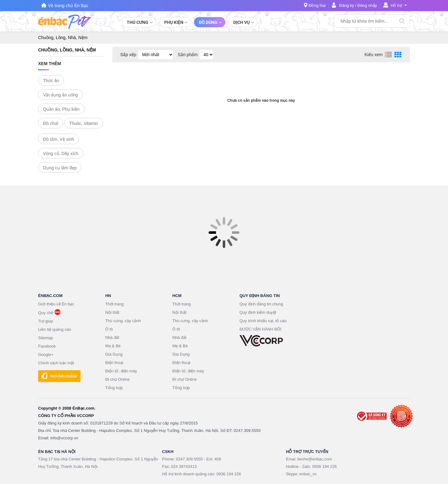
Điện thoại (114, 363)
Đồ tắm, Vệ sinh (59, 139)
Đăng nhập (367, 5)
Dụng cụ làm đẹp (60, 168)
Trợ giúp (46, 321)
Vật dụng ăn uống (60, 95)
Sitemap (46, 338)
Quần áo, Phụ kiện (61, 109)
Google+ (46, 355)
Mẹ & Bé (113, 346)
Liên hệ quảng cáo (55, 329)
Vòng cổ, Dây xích (61, 153)
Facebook (47, 346)
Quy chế (46, 313)
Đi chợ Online (118, 379)
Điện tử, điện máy (121, 371)
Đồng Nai (317, 5)
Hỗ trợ (396, 5)
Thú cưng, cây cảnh (123, 321)
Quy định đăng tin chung (261, 304)
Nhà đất (112, 337)
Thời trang (114, 304)
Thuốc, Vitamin (83, 123)
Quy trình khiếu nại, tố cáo (263, 321)
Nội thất (112, 312)
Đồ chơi (51, 123)
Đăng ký (347, 5)
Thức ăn (51, 81)
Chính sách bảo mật (56, 363)
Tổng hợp (114, 388)
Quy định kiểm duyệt (258, 312)
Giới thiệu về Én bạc (56, 304)
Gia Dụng (114, 354)
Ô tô (109, 329)
